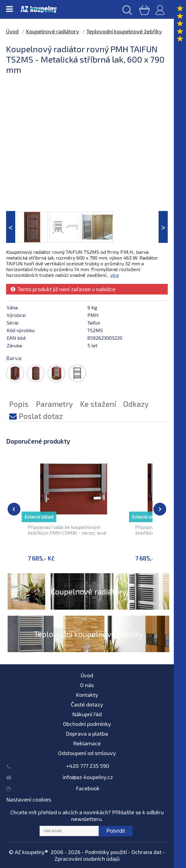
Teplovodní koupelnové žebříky (124, 31)
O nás (87, 685)
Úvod (12, 31)
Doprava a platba (87, 734)
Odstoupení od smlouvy (87, 753)
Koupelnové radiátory (53, 31)
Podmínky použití (106, 852)
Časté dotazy (87, 704)
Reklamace (87, 743)
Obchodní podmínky (87, 724)
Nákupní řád (87, 714)
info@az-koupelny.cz (88, 777)
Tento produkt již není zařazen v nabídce (63, 289)
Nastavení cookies (29, 799)
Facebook (88, 788)
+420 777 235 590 (88, 766)
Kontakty (87, 695)
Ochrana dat (147, 852)
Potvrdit (116, 831)
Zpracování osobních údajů (87, 859)
